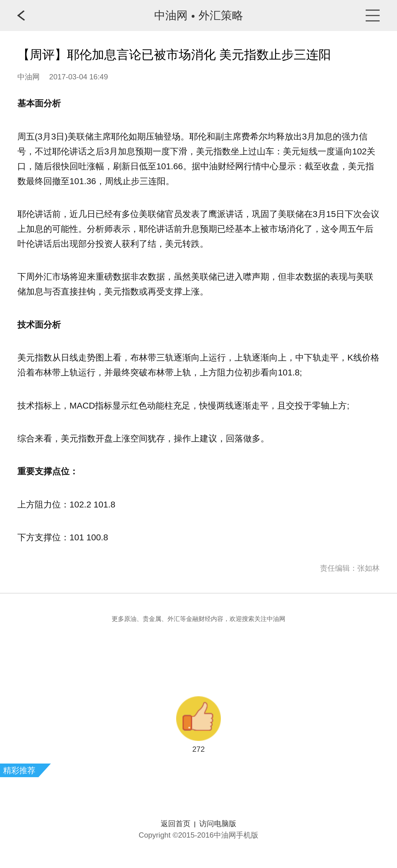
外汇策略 (221, 15)
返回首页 (176, 824)
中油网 (171, 15)
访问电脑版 (218, 824)
